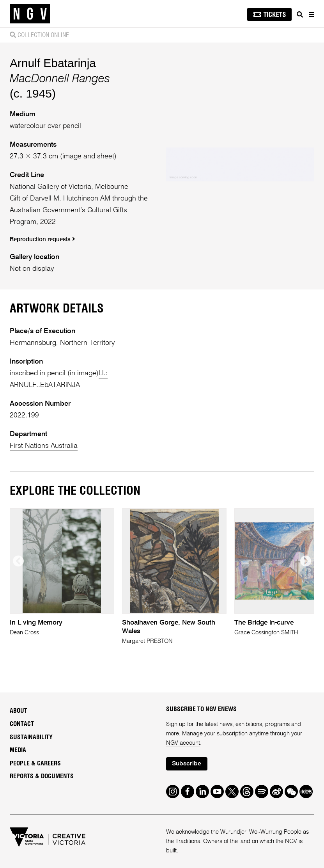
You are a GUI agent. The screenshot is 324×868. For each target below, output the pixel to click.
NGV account (183, 743)
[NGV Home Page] (30, 14)
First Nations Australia (44, 446)
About (19, 711)
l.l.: (103, 373)
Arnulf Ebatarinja (53, 63)
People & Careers (35, 763)
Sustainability (31, 737)
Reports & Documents (42, 776)
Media (18, 750)
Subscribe (187, 764)
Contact (22, 724)
